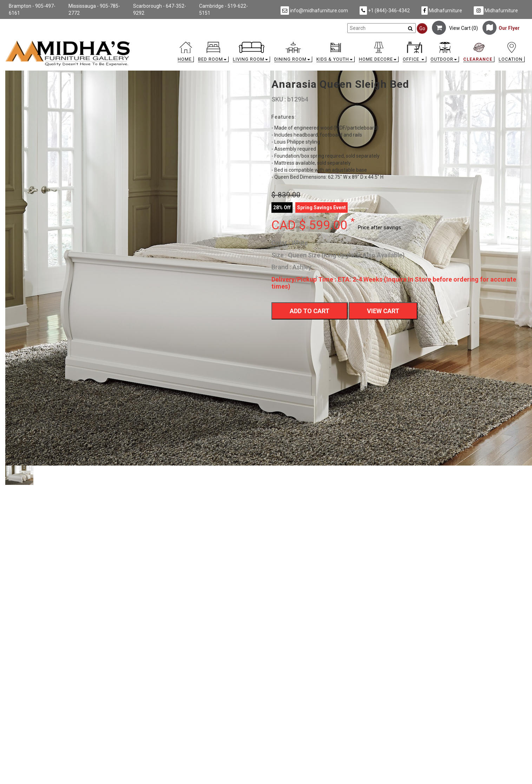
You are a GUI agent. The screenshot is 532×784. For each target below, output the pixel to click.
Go (422, 28)
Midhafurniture (442, 11)
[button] (213, 54)
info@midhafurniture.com (314, 11)
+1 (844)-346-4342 (385, 11)
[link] (331, 43)
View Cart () (455, 28)
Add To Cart (310, 311)
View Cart (383, 311)
